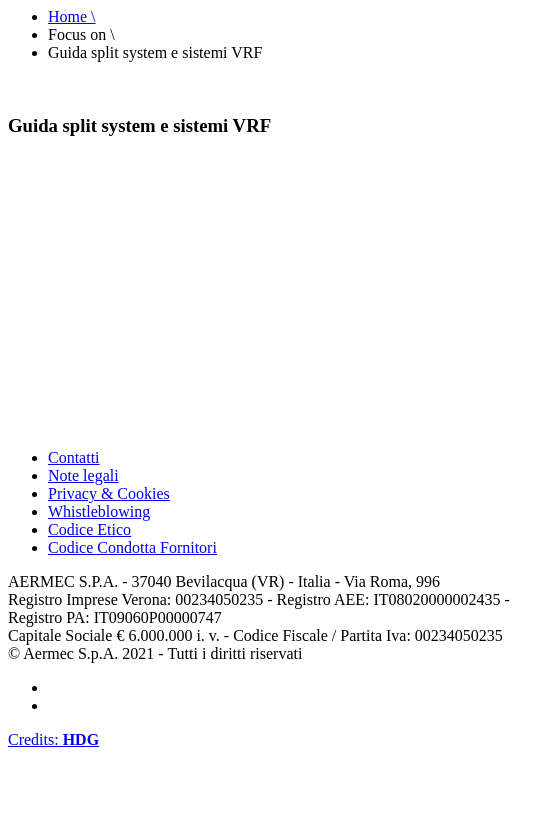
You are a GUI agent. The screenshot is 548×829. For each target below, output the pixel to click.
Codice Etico (89, 529)
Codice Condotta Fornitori (132, 547)
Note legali (83, 475)
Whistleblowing (99, 511)
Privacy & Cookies (109, 493)
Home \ (72, 16)
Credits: (53, 739)
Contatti (74, 457)
